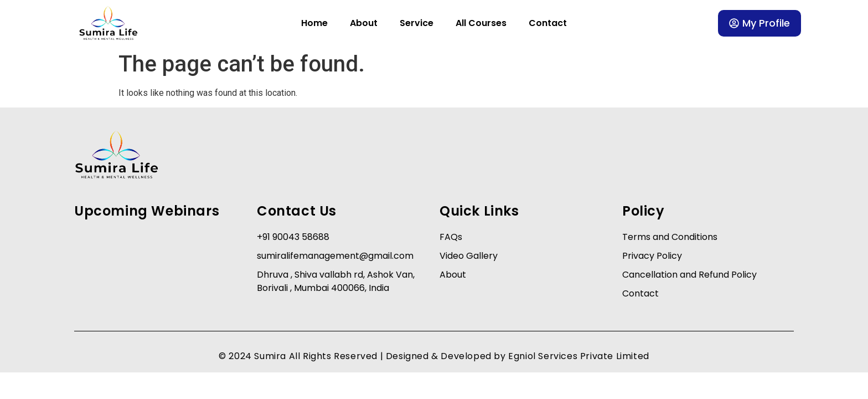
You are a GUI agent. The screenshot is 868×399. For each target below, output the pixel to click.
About (364, 23)
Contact (548, 23)
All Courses (481, 23)
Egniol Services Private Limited (579, 356)
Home (314, 23)
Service (417, 23)
